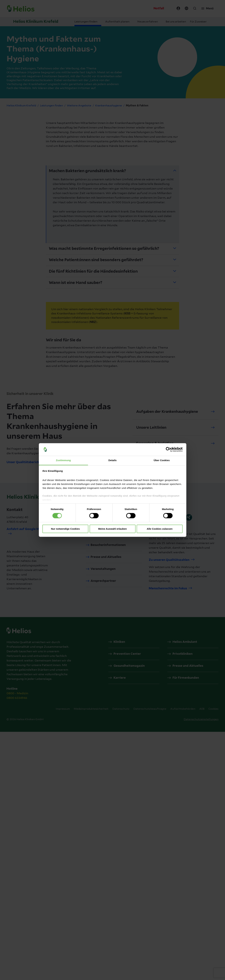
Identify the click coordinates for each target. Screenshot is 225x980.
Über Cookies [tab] (162, 460)
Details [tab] (113, 460)
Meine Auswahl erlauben (112, 529)
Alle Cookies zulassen (160, 529)
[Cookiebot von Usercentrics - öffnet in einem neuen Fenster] (168, 450)
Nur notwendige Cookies (65, 529)
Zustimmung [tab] (63, 460)
